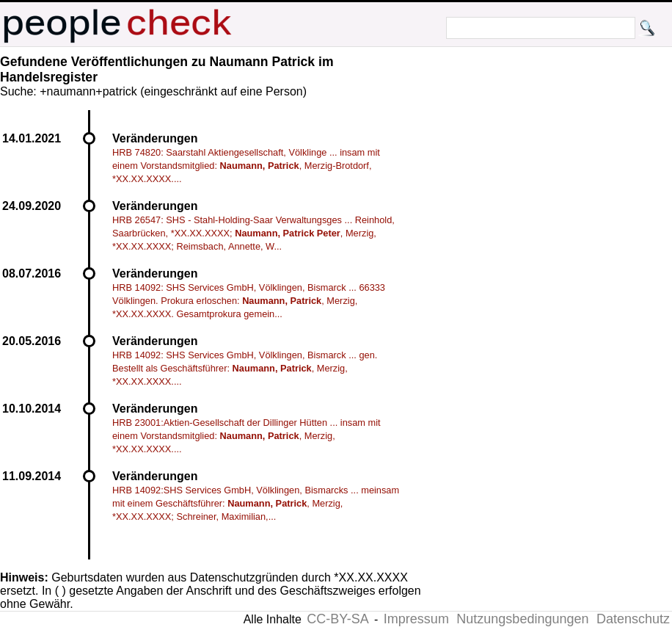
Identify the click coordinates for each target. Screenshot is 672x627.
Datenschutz (633, 619)
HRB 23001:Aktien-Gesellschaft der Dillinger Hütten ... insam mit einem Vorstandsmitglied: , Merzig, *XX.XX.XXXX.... (246, 436)
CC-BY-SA (337, 619)
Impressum (416, 619)
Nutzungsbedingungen (522, 619)
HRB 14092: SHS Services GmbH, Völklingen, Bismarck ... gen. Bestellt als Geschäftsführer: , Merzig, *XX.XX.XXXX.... (245, 368)
